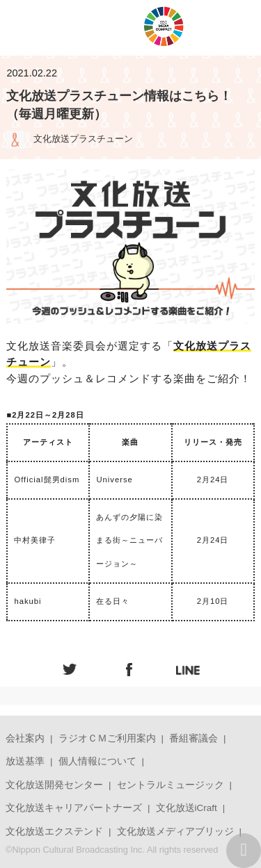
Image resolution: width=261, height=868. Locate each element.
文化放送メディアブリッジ (175, 832)
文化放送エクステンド (54, 832)
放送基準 (25, 761)
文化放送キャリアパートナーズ (74, 808)
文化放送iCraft (187, 808)
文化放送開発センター (54, 785)
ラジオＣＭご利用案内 (107, 738)
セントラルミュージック (171, 785)
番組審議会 (193, 738)
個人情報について (97, 761)
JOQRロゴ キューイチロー (78, 28)
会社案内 (25, 738)
